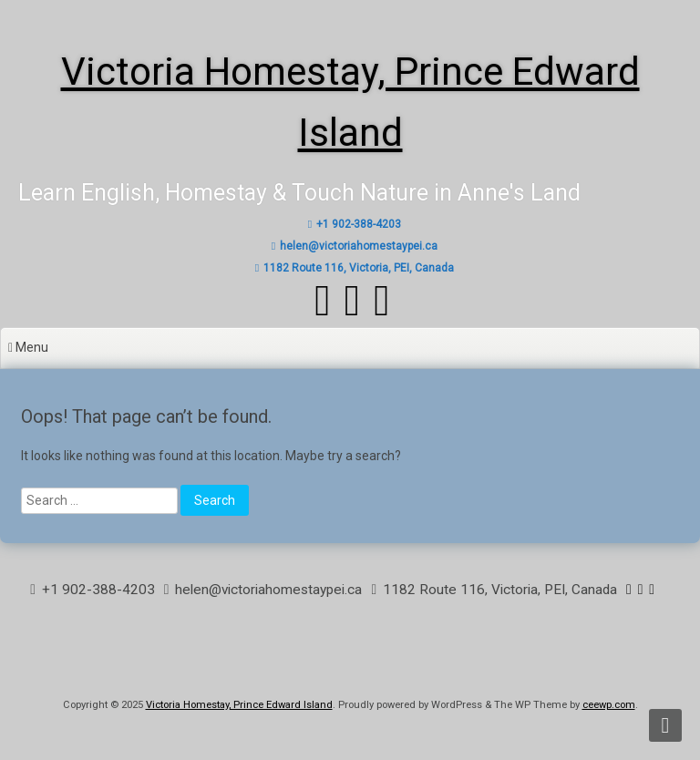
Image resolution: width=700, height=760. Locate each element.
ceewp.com (609, 705)
